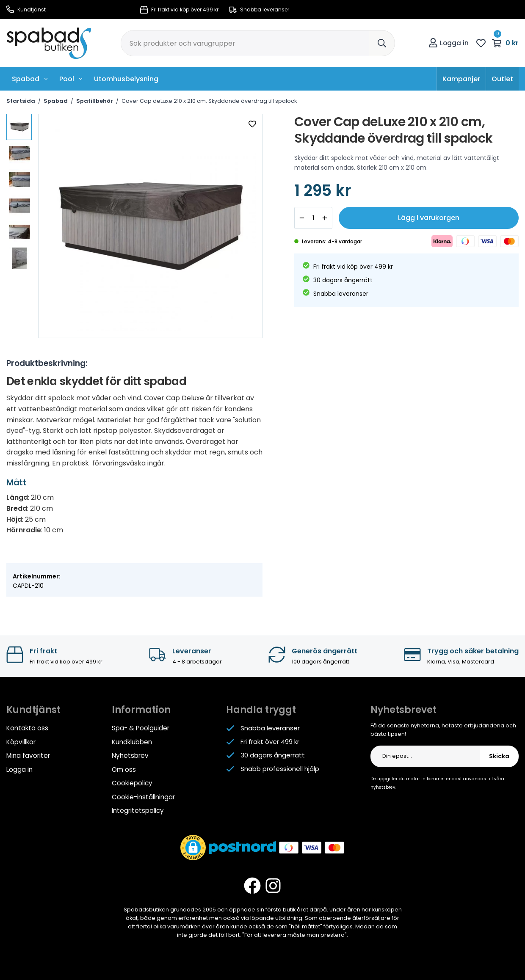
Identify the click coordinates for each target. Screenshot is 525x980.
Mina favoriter (28, 755)
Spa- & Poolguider (140, 728)
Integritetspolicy (138, 809)
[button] (193, 846)
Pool (71, 79)
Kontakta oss (27, 728)
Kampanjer (461, 79)
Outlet (502, 79)
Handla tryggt (261, 710)
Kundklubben (132, 742)
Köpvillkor (21, 742)
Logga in (449, 43)
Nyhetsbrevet (403, 710)
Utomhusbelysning (126, 79)
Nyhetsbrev (130, 755)
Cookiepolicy (132, 782)
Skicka (499, 756)
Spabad (30, 79)
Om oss (124, 769)
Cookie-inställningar (143, 796)
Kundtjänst (26, 10)
